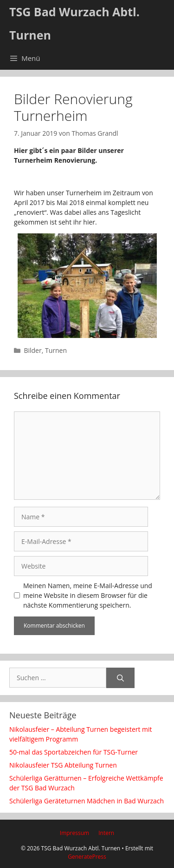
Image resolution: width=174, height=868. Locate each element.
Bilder (32, 350)
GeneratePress (87, 857)
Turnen (56, 350)
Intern (106, 833)
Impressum (74, 833)
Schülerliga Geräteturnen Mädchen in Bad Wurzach (87, 801)
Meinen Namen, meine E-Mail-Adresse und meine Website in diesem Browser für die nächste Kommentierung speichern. (88, 595)
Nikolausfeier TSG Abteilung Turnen (63, 765)
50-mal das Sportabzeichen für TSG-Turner (74, 752)
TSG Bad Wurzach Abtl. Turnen (74, 23)
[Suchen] (120, 678)
